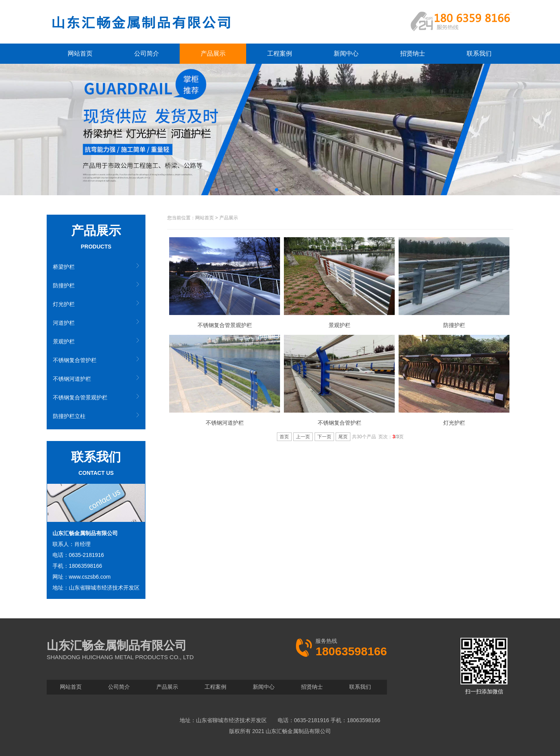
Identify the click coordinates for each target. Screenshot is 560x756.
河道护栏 (64, 323)
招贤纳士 (413, 53)
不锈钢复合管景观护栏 (80, 397)
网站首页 (80, 53)
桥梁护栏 (64, 267)
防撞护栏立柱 (69, 416)
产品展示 (213, 53)
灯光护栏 (64, 304)
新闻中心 (346, 53)
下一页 (324, 437)
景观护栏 (64, 341)
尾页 (343, 437)
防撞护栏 (64, 285)
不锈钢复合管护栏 (75, 360)
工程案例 (280, 53)
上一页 (303, 437)
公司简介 (147, 53)
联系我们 (479, 53)
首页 (284, 437)
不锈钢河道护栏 (72, 379)
